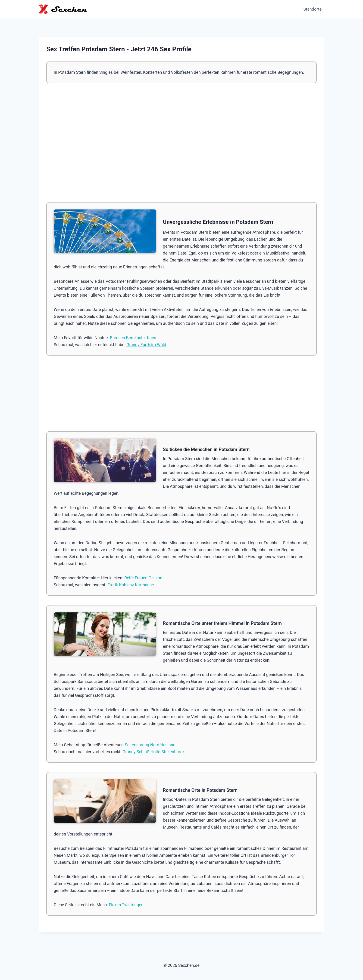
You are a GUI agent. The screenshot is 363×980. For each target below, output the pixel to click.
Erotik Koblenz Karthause (131, 585)
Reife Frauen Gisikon (143, 578)
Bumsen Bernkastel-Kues (133, 338)
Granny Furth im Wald (146, 345)
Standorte (313, 9)
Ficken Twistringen (126, 905)
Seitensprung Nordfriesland (150, 745)
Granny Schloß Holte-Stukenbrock (153, 752)
